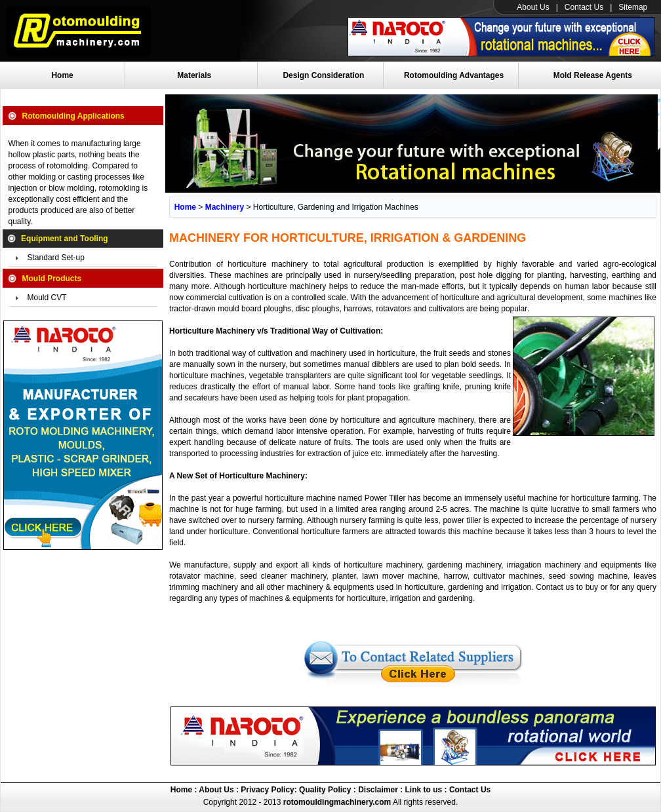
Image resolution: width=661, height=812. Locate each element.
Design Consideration (323, 75)
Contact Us (584, 7)
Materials (194, 75)
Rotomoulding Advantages (454, 75)
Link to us (424, 790)
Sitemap (633, 7)
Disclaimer (377, 790)
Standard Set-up (56, 258)
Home (62, 75)
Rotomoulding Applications (73, 116)
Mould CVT (47, 298)
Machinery (225, 207)
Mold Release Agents (593, 75)
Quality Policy (325, 790)
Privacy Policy (267, 790)
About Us (533, 7)
